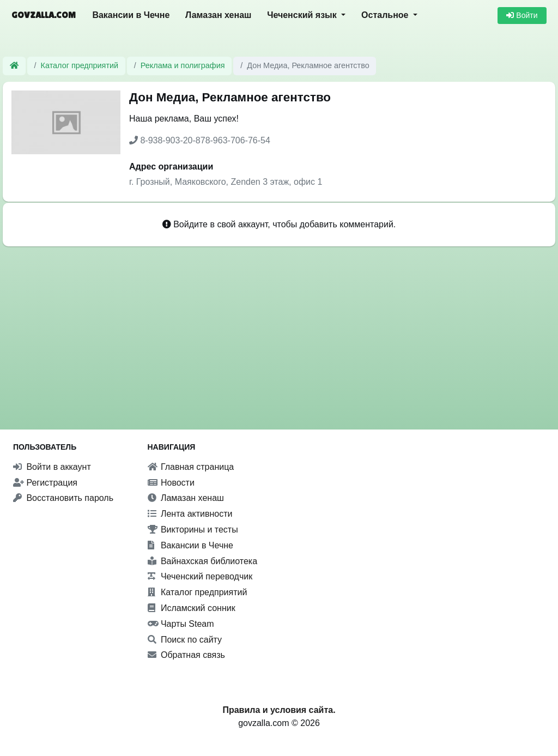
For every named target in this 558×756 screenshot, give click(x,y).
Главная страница (191, 467)
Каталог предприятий (80, 65)
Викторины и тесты (193, 530)
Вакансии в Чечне (131, 15)
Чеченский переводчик (200, 576)
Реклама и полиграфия (183, 65)
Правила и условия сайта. (279, 710)
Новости (171, 483)
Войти (522, 15)
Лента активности (190, 514)
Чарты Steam (181, 624)
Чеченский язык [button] (303, 15)
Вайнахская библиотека (203, 561)
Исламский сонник (192, 608)
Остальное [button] (386, 15)
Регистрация (45, 483)
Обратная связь (186, 655)
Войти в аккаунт (52, 467)
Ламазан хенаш (218, 15)
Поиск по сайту (185, 640)
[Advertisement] (279, 325)
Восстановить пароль (63, 498)
